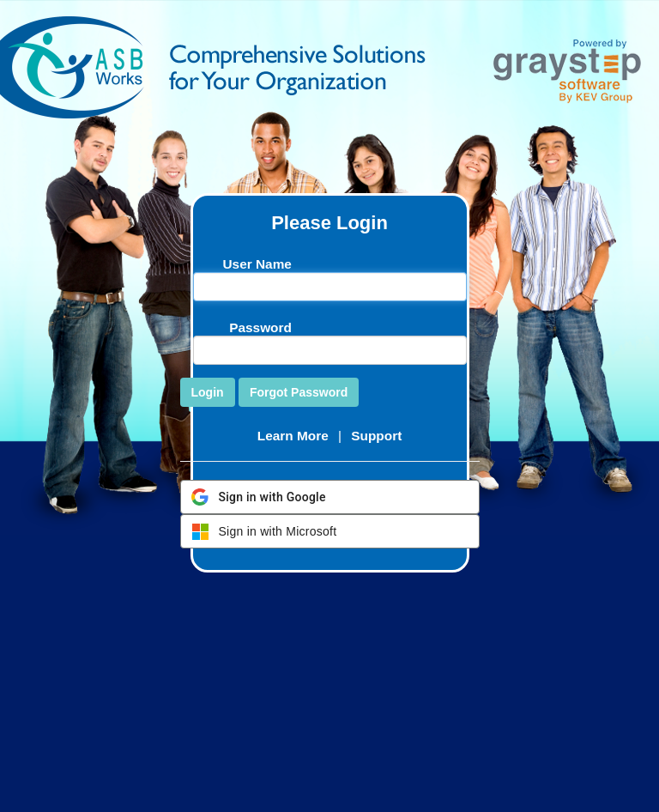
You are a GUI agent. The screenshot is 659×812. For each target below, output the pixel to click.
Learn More (293, 436)
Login (208, 392)
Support (376, 436)
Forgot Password (299, 392)
